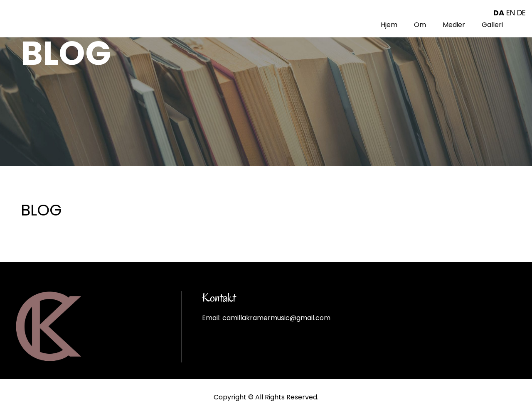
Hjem (389, 25)
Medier (454, 25)
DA (499, 13)
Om (420, 25)
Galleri (492, 25)
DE (521, 13)
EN (511, 13)
